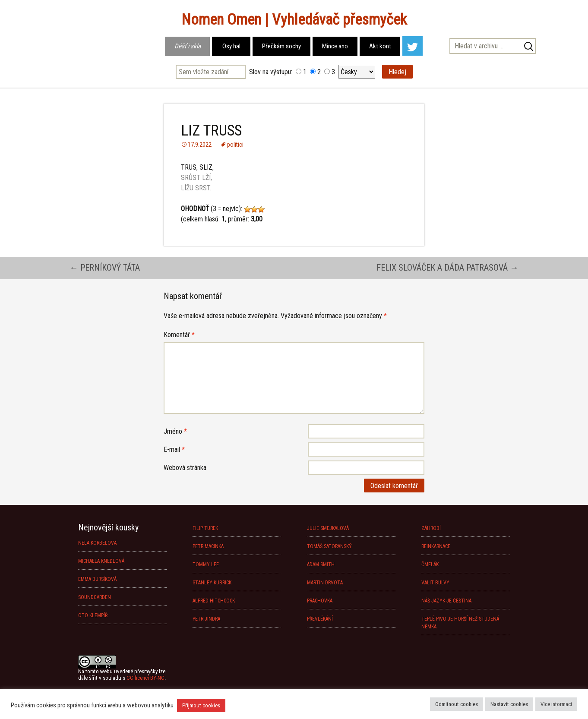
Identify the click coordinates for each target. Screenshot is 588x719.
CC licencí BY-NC (145, 678)
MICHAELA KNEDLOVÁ (101, 561)
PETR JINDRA (206, 619)
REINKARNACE (436, 546)
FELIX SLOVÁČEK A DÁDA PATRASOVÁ (447, 268)
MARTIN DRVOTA (325, 583)
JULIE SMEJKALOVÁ (328, 528)
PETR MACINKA (208, 546)
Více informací (556, 704)
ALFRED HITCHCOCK (214, 601)
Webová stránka (185, 468)
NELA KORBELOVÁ (97, 543)
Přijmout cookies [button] (201, 705)
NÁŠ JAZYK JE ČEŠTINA (446, 601)
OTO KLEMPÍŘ (93, 615)
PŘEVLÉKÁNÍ (320, 619)
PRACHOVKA (320, 601)
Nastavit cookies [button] (509, 704)
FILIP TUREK (205, 528)
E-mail (174, 449)
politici (235, 145)
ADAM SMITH (321, 564)
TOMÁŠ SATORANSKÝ (329, 546)
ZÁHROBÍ (431, 528)
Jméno (175, 431)
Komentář (179, 335)
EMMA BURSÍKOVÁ (97, 579)
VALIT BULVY (435, 583)
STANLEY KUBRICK (212, 583)
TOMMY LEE (206, 564)
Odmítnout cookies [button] (457, 704)
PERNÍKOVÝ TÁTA (105, 268)
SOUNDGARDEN (95, 597)
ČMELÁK (430, 564)
